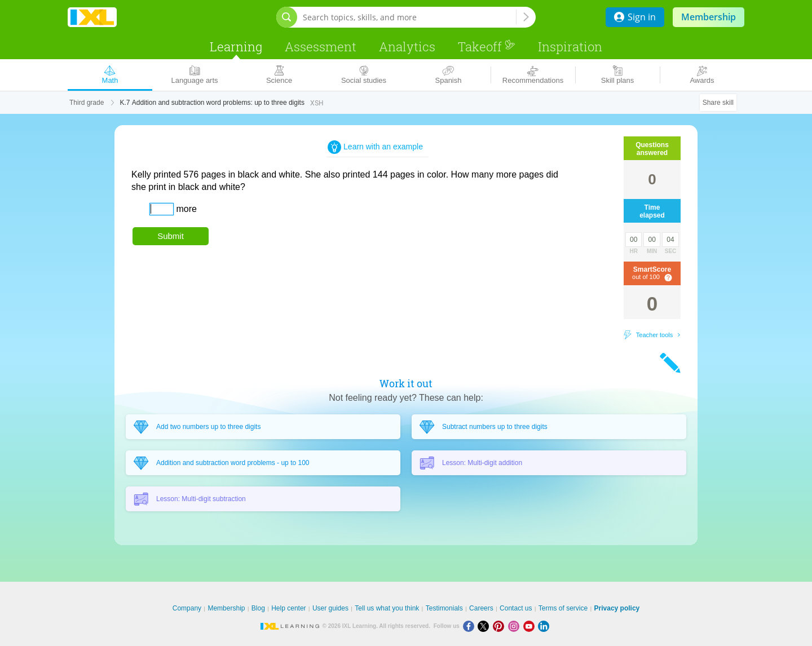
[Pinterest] (500, 626)
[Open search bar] (287, 17)
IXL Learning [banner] (92, 17)
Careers (481, 608)
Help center (288, 608)
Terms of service (563, 608)
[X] (485, 626)
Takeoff (487, 47)
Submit (171, 236)
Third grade (87, 103)
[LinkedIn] (545, 626)
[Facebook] (471, 626)
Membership (709, 17)
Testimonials (444, 608)
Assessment (321, 47)
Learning (236, 47)
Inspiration (570, 47)
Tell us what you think (387, 608)
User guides (330, 608)
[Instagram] (516, 626)
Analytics (407, 47)
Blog (258, 608)
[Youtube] (531, 626)
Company (187, 608)
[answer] (162, 209)
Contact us (516, 608)
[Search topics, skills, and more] (409, 17)
